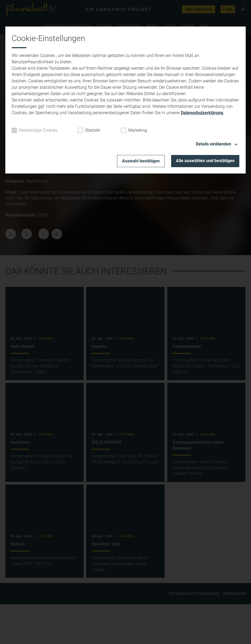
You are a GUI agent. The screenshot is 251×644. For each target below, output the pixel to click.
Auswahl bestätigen (141, 161)
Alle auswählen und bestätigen (205, 161)
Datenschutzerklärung (202, 113)
